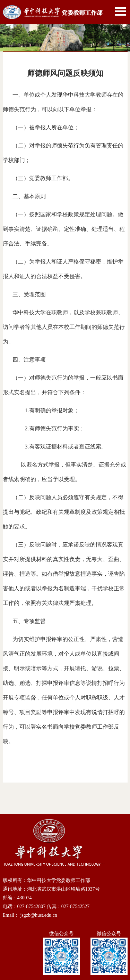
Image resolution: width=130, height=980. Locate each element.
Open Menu (120, 11)
